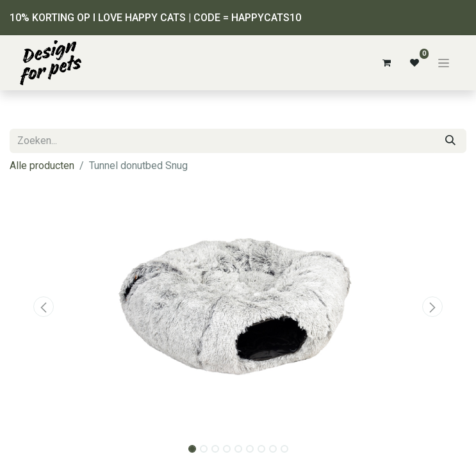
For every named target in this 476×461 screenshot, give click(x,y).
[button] (44, 307)
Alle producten (42, 166)
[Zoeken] (450, 141)
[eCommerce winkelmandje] (386, 63)
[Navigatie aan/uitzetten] (444, 63)
